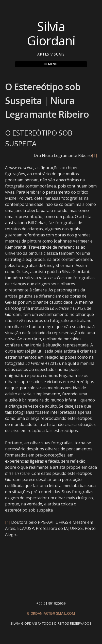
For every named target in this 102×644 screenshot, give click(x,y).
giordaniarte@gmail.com (51, 613)
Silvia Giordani (51, 33)
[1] (94, 155)
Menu (51, 64)
